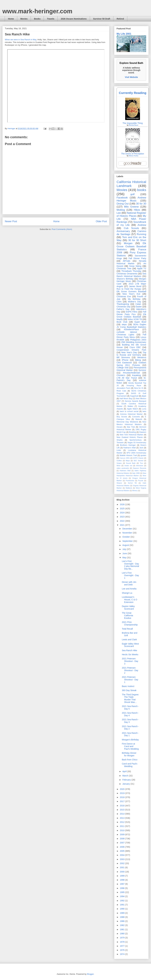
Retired (120, 19)
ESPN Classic (138, 458)
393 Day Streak (129, 690)
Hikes (137, 210)
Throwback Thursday (131, 271)
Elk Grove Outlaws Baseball (131, 316)
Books (37, 19)
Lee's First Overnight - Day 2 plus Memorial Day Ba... (130, 565)
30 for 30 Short (137, 240)
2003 (123, 859)
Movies (24, 19)
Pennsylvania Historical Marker (131, 369)
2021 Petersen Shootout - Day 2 (130, 670)
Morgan (128, 243)
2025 (123, 509)
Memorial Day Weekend (127, 422)
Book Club (122, 322)
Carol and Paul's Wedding (130, 765)
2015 (123, 810)
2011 (123, 826)
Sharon (119, 483)
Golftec (119, 461)
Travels (51, 19)
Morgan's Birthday (130, 740)
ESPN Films (132, 312)
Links (119, 450)
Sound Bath (131, 463)
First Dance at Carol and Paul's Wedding (130, 746)
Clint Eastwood (124, 363)
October (126, 537)
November (127, 533)
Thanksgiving (123, 304)
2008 (123, 839)
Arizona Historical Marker (131, 414)
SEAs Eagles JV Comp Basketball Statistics (131, 326)
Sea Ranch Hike (129, 650)
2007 (123, 843)
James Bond (135, 286)
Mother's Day (134, 302)
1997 (123, 884)
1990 (123, 909)
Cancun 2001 (125, 458)
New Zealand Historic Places (130, 437)
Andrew (142, 225)
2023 (123, 517)
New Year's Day (129, 352)
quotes (143, 455)
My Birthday (134, 299)
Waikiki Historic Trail (128, 455)
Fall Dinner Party (137, 258)
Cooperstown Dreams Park (131, 350)
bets (144, 411)
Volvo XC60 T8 (135, 319)
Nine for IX (139, 388)
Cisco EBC (135, 347)
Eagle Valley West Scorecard (130, 645)
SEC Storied (138, 461)
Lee (119, 213)
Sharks (120, 440)
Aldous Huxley (133, 156)
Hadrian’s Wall (129, 448)
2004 (123, 855)
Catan (138, 304)
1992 (123, 901)
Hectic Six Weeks (130, 654)
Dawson (143, 432)
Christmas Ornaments (127, 274)
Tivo (141, 463)
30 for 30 (141, 204)
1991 (123, 905)
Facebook (122, 198)
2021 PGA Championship (130, 623)
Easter (139, 307)
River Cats (121, 391)
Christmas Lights (125, 335)
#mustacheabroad (131, 373)
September (128, 541)
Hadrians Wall (125, 471)
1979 (123, 938)
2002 (123, 863)
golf (133, 194)
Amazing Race (134, 386)
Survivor (142, 370)
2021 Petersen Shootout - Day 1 (130, 680)
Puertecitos (130, 481)
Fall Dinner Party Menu (131, 336)
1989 (123, 913)
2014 (123, 814)
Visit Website (131, 77)
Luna (144, 409)
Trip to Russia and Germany (131, 354)
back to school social (129, 411)
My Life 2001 (124, 34)
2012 (123, 822)
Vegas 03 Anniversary (137, 443)
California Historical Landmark (131, 184)
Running (142, 234)
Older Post (101, 221)
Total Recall (127, 629)
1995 (123, 892)
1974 (123, 954)
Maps (128, 461)
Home (11, 19)
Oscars (120, 427)
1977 (123, 946)
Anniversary (123, 231)
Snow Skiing (135, 266)
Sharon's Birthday (125, 279)
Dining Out (123, 204)
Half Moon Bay (126, 399)
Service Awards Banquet (136, 401)
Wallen (130, 406)
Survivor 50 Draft (102, 19)
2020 (123, 789)
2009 (123, 834)
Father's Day (123, 309)
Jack (141, 448)
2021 (123, 525)
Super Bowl (140, 322)
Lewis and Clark (129, 640)
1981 (123, 929)
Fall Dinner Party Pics (131, 313)
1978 (123, 942)
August (126, 545)
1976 (123, 950)
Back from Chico (130, 760)
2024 (123, 513)
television (140, 466)
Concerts (136, 417)
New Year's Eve (131, 294)
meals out (128, 466)
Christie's (121, 375)
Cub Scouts (131, 228)
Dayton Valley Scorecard (128, 608)
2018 (123, 797)
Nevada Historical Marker (131, 262)
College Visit (122, 368)
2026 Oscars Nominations (74, 19)
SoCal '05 (132, 483)
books (142, 190)
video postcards (123, 468)
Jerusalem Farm (124, 388)
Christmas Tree (124, 268)
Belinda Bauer (134, 125)
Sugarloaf (134, 396)
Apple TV (142, 268)
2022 (123, 521)
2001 (123, 867)
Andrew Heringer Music (131, 199)
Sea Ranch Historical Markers (131, 275)
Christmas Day (124, 307)
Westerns (142, 357)
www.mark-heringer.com (37, 11)
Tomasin (120, 443)
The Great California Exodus (127, 615)
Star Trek (131, 427)
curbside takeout (127, 332)
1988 (123, 917)
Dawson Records (140, 468)
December (127, 529)
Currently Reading (133, 93)
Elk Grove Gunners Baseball (131, 291)
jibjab (144, 396)
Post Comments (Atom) (62, 229)
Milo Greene (131, 207)
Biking (138, 360)
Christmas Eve (124, 296)
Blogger (90, 974)
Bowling (132, 432)
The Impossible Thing (133, 123)
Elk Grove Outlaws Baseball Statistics (131, 246)
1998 (123, 880)
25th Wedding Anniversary (134, 342)
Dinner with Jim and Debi (129, 583)
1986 (123, 921)
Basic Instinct (128, 686)
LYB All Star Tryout (127, 378)
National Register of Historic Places (131, 214)
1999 (123, 876)
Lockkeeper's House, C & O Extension (129, 600)
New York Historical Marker (131, 435)
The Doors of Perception (133, 154)
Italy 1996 (136, 473)
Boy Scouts (122, 417)
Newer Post (11, 221)
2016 (123, 806)
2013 (123, 818)
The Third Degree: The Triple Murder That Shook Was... (130, 698)
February (127, 780)
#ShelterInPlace (131, 329)
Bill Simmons (123, 357)
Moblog (121, 210)
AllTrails (126, 261)
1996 (123, 888)
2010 (123, 830)
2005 (123, 851)
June (125, 553)
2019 (123, 793)
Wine (119, 466)
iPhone (125, 360)
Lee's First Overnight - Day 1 (130, 575)
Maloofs (139, 419)
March (126, 776)
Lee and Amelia (129, 589)
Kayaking (137, 375)
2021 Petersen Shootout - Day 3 (130, 661)
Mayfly (120, 319)
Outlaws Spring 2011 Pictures (131, 364)
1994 (123, 896)
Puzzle (141, 481)
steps (124, 324)
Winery (135, 491)
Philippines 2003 (138, 340)
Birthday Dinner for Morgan (129, 754)
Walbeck (129, 488)
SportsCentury (136, 440)
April (125, 771)
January (126, 784)
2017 (123, 801)
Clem (119, 302)
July (124, 549)
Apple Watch (132, 409)
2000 (123, 872)
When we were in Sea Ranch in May (21, 40)
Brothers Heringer (128, 445)
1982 (123, 925)
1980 (123, 934)
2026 (123, 504)
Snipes (119, 463)
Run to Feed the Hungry (129, 289)
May (125, 558)
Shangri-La (127, 593)
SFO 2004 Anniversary (136, 453)
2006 (123, 847)
